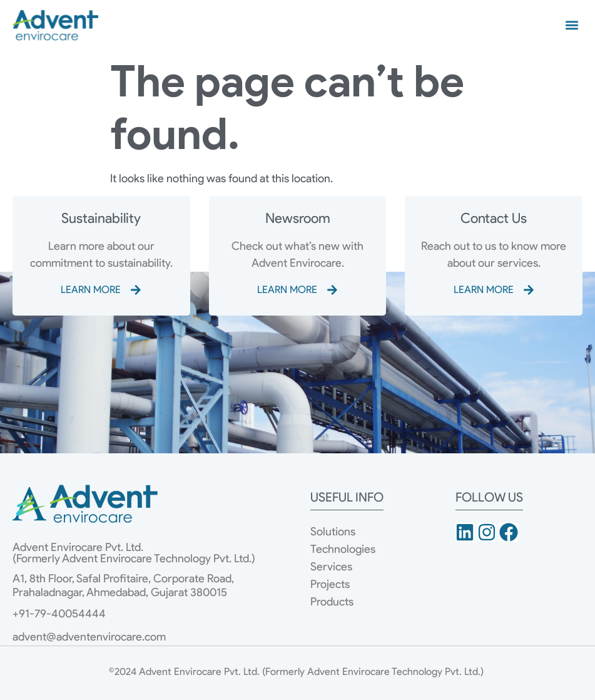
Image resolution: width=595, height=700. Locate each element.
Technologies (343, 549)
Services (331, 567)
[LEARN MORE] (136, 290)
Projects (330, 584)
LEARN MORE (91, 290)
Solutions (333, 532)
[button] (572, 25)
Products (332, 602)
